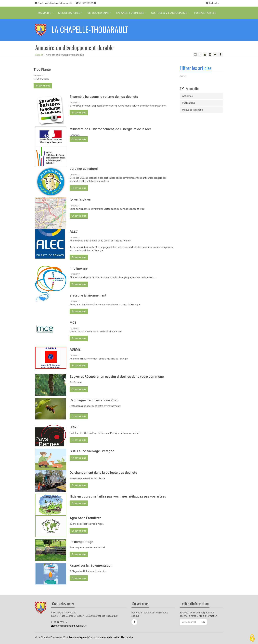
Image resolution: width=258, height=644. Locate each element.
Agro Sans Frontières (86, 518)
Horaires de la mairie (109, 637)
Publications (188, 103)
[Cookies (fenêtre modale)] (252, 638)
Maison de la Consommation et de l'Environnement (96, 332)
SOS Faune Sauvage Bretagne (92, 451)
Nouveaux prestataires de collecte (87, 478)
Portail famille (205, 13)
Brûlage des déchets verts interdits (88, 571)
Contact (92, 637)
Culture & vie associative (170, 13)
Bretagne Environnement (88, 295)
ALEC (74, 231)
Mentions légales (78, 637)
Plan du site (127, 637)
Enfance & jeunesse (131, 13)
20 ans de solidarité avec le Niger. (87, 524)
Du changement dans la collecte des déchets (103, 473)
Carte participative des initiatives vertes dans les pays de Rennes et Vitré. (107, 209)
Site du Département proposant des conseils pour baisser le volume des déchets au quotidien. (118, 106)
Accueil (39, 55)
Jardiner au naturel (84, 169)
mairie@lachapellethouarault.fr (69, 626)
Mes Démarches (70, 13)
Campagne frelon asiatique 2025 (94, 400)
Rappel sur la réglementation (91, 565)
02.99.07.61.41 (60, 622)
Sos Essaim (76, 382)
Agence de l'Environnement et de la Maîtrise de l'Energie (99, 359)
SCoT (74, 427)
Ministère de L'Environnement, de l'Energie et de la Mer (110, 129)
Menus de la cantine (193, 110)
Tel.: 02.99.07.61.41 (86, 3)
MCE (73, 322)
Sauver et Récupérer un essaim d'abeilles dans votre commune (117, 377)
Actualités (187, 96)
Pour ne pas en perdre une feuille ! (87, 548)
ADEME (75, 349)
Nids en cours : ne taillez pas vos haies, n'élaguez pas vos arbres (118, 496)
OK (203, 622)
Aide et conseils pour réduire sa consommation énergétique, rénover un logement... (113, 277)
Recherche (212, 3)
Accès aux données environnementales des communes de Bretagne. (105, 305)
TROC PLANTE (41, 79)
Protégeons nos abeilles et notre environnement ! (95, 406)
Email (54, 3)
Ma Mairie (45, 13)
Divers (183, 76)
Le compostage (81, 542)
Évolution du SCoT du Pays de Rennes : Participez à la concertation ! (105, 433)
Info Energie (79, 268)
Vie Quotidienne (99, 13)
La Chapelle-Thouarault (90, 29)
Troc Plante (42, 70)
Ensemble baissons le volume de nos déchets (104, 97)
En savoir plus (43, 86)
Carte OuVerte (80, 200)
